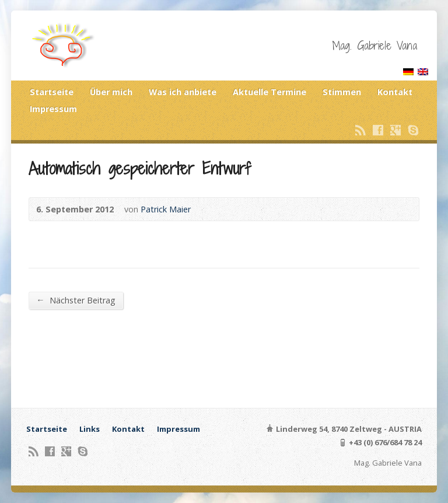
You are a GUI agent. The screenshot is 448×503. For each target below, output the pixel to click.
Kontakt (395, 92)
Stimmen (342, 92)
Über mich (111, 92)
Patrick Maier (166, 209)
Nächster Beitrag (76, 300)
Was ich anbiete (183, 92)
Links (90, 429)
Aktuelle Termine (269, 92)
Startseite (52, 92)
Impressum (53, 109)
